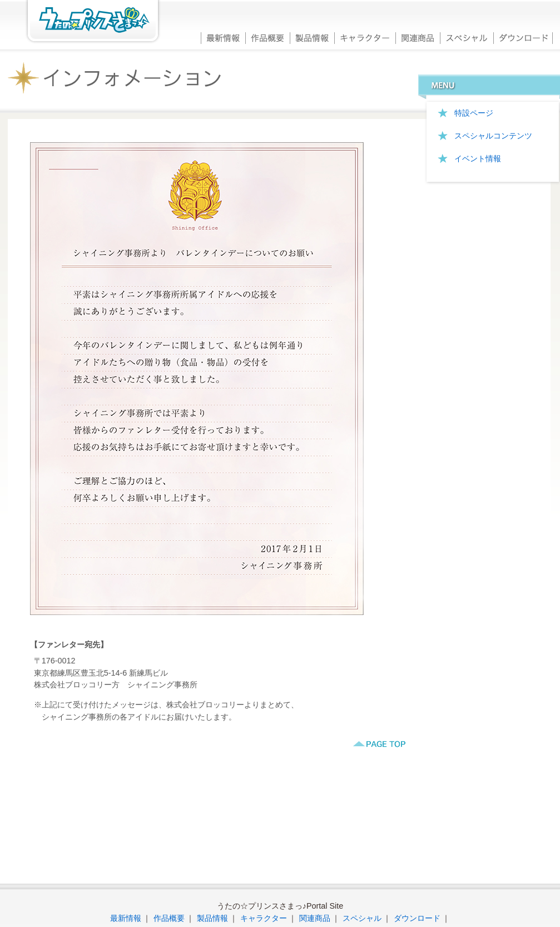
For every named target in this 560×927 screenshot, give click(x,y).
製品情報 (312, 37)
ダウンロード (523, 37)
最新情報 (223, 37)
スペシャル (467, 37)
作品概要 (267, 37)
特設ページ (474, 113)
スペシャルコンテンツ (493, 136)
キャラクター (365, 37)
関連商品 (418, 37)
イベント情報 (478, 158)
